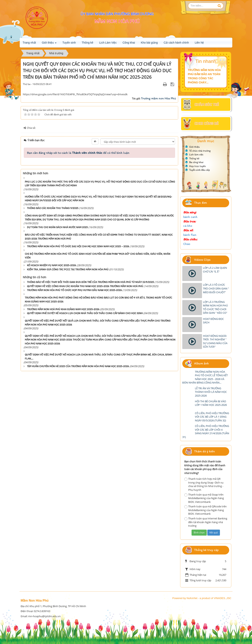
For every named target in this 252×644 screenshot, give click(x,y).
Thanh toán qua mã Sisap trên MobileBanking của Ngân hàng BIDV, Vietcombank (204, 498)
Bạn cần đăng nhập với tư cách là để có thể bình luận (78, 153)
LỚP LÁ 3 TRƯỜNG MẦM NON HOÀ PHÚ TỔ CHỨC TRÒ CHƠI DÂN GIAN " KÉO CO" (215, 307)
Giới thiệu (49, 44)
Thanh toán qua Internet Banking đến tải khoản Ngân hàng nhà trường (206, 522)
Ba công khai (196, 162)
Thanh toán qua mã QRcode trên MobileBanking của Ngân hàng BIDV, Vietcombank (205, 510)
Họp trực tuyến (197, 166)
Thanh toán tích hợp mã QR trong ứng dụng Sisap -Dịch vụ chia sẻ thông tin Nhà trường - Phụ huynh (204, 484)
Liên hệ (199, 43)
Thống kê (88, 43)
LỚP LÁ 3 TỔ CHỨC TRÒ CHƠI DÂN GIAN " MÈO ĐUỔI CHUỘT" (216, 288)
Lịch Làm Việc (108, 43)
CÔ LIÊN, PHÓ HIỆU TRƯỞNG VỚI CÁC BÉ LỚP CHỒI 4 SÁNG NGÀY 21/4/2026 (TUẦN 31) (206, 431)
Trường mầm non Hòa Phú (158, 98)
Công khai (129, 43)
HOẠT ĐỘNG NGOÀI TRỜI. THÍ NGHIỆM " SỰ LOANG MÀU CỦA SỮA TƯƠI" (215, 341)
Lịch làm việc (196, 154)
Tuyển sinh (69, 43)
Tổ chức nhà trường (200, 151)
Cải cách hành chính (176, 43)
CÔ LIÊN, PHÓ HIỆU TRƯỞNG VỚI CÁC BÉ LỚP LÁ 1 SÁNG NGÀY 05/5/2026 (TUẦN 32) (212, 417)
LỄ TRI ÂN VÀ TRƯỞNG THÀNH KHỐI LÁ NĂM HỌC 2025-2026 (211, 392)
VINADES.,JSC (223, 598)
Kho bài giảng (149, 43)
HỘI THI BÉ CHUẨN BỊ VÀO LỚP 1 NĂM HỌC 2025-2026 (211, 403)
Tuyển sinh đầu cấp (200, 170)
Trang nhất (29, 43)
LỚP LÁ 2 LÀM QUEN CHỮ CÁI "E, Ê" (215, 270)
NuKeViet (192, 598)
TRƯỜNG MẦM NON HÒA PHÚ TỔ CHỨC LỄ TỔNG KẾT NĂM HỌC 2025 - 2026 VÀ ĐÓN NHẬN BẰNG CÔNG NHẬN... (205, 377)
